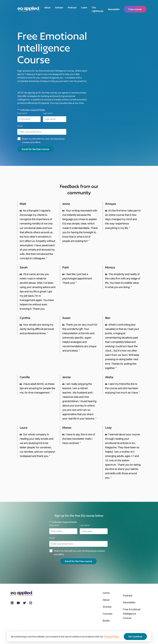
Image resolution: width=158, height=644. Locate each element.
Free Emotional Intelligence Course (132, 614)
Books (106, 621)
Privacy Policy (111, 636)
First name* (22, 113)
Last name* (48, 113)
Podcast (72, 8)
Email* (20, 126)
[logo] (28, 9)
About (47, 8)
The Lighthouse (98, 9)
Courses (108, 614)
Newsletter (114, 9)
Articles (59, 8)
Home (106, 593)
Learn (84, 8)
